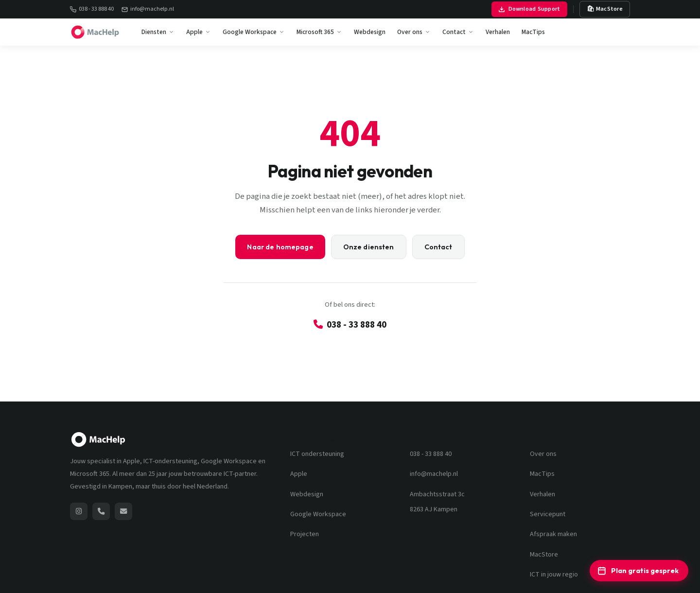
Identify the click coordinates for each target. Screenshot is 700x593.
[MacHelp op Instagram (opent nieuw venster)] (79, 511)
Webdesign (370, 32)
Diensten (158, 32)
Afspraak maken (553, 534)
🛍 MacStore (605, 9)
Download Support (529, 9)
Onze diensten (369, 247)
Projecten (305, 534)
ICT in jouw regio (554, 575)
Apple (199, 32)
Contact (458, 32)
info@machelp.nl (148, 9)
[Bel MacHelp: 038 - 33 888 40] (101, 511)
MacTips (533, 32)
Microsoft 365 (319, 32)
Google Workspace (254, 32)
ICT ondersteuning (317, 454)
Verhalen (498, 32)
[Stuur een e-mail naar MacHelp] (123, 511)
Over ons (414, 32)
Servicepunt (548, 514)
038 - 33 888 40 (92, 9)
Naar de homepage (280, 247)
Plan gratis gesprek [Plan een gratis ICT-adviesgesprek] (638, 571)
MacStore (544, 555)
